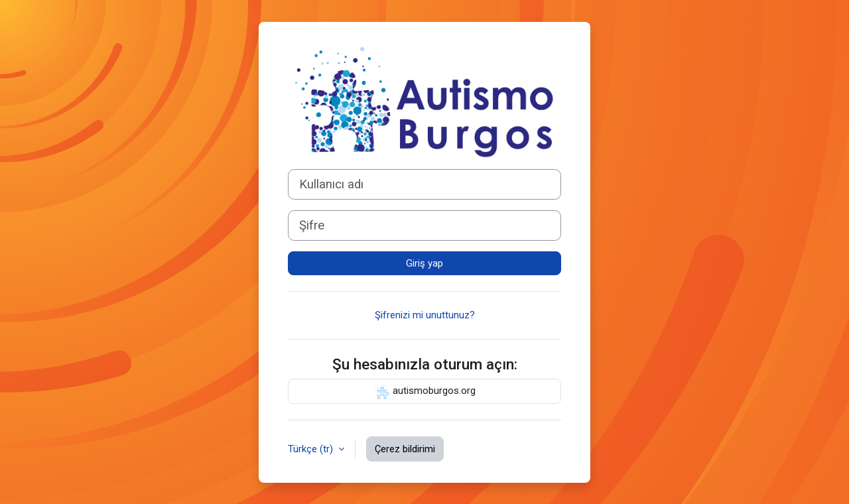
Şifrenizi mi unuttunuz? (425, 315)
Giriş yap (424, 263)
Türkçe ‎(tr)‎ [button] (312, 449)
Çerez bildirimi (405, 449)
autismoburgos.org (425, 391)
